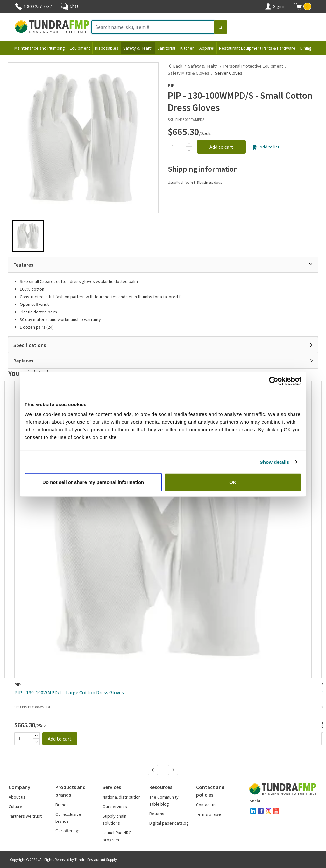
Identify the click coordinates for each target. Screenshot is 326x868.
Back (178, 66)
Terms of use (209, 814)
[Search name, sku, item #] (153, 27)
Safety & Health (138, 48)
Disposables (107, 48)
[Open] (311, 345)
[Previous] (153, 771)
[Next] (174, 771)
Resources (161, 787)
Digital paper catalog (169, 823)
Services (112, 787)
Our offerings (68, 831)
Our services (115, 807)
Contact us (206, 805)
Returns (157, 814)
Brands (62, 805)
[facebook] (261, 811)
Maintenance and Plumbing (40, 48)
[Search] (221, 28)
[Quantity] (177, 147)
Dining (306, 48)
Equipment (80, 48)
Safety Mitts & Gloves (188, 73)
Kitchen (187, 48)
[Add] (189, 144)
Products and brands (71, 791)
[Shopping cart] (298, 6)
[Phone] (18, 6)
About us (17, 797)
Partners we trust (25, 816)
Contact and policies (210, 791)
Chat (70, 6)
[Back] (170, 66)
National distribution (122, 797)
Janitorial (166, 48)
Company (19, 787)
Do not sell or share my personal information (93, 482)
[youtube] (276, 811)
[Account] (268, 6)
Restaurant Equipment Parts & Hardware (257, 48)
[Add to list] (255, 147)
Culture (15, 807)
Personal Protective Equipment (253, 66)
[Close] (311, 264)
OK (233, 482)
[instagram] (268, 811)
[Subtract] (189, 150)
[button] (303, 6)
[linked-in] (253, 811)
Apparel (207, 48)
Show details (275, 462)
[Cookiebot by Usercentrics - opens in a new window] (274, 381)
